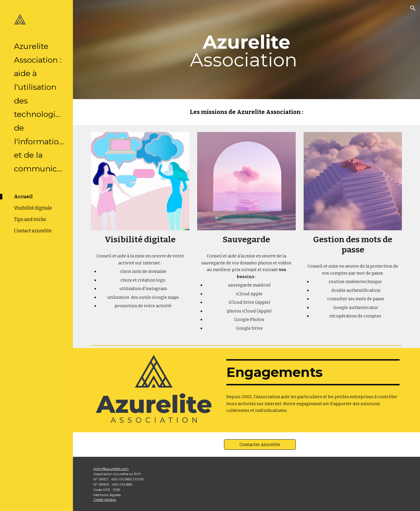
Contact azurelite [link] (33, 231)
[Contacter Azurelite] (260, 444)
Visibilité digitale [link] (33, 208)
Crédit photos (105, 499)
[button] (413, 8)
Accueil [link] (23, 197)
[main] (246, 50)
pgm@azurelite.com (111, 469)
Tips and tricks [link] (30, 219)
